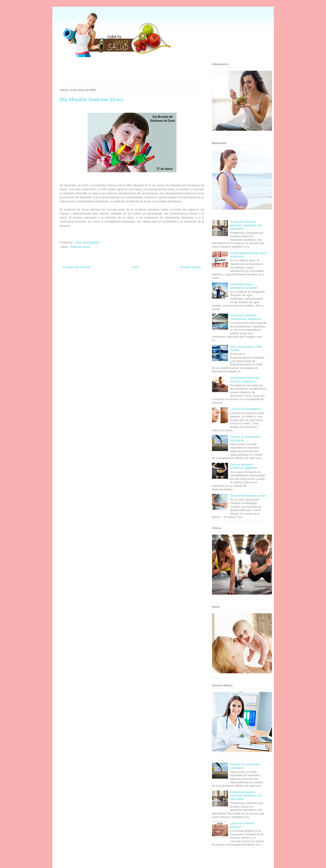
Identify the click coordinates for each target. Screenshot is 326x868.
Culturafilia (139, 291)
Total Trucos (105, 287)
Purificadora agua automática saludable (244, 286)
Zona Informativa (68, 282)
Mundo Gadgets (131, 287)
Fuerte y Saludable (89, 287)
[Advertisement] (126, 71)
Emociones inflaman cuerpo (248, 496)
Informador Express (101, 282)
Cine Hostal (117, 287)
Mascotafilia (180, 287)
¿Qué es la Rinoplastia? (246, 409)
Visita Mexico (109, 291)
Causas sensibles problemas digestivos (244, 466)
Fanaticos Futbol (165, 287)
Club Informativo (119, 282)
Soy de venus (72, 287)
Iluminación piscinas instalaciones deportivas (246, 317)
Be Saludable (84, 282)
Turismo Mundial (80, 291)
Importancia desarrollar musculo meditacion (245, 380)
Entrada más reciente (77, 267)
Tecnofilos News (187, 282)
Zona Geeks (151, 282)
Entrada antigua (191, 267)
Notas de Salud (80, 247)
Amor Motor (150, 291)
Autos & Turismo (148, 287)
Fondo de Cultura (136, 282)
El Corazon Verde (124, 291)
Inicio (135, 267)
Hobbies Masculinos (168, 282)
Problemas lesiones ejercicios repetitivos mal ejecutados (246, 225)
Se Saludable (95, 291)
